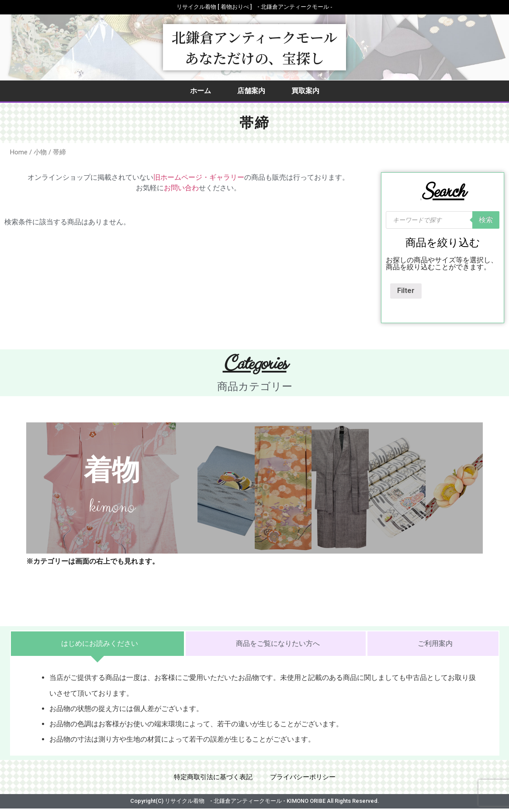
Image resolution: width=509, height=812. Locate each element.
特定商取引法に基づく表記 (211, 779)
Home (19, 152)
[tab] (97, 644)
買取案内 (305, 91)
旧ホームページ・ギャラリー (199, 177)
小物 (40, 152)
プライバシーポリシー (305, 779)
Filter (406, 291)
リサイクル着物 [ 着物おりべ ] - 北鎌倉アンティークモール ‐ (254, 7)
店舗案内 (251, 91)
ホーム (201, 91)
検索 (486, 220)
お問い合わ (181, 188)
